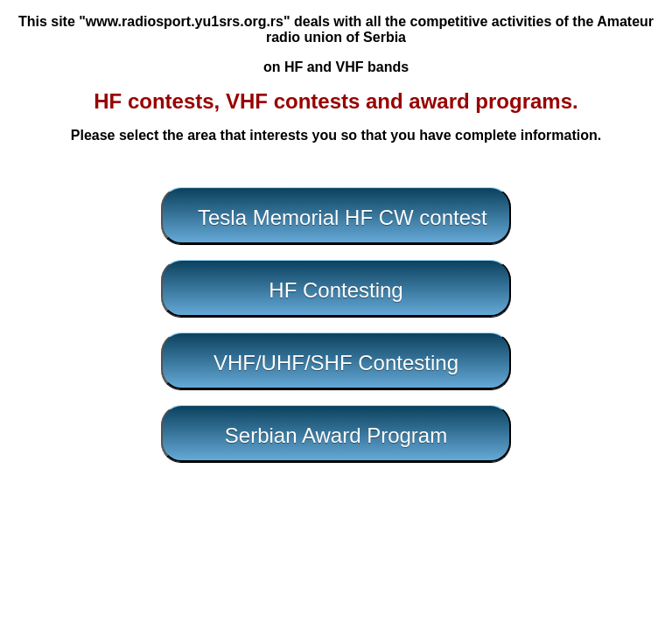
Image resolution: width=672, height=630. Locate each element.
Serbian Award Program (336, 435)
